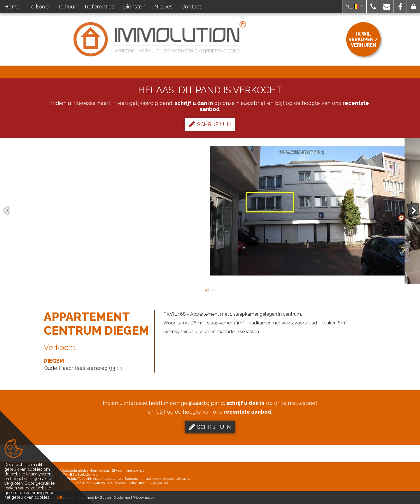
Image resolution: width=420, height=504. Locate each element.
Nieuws (163, 7)
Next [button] (411, 211)
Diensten (134, 7)
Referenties (100, 7)
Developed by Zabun (94, 498)
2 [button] (213, 290)
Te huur (67, 7)
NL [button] (354, 7)
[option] (210, 211)
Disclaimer (122, 498)
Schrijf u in (210, 124)
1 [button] (207, 290)
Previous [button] (9, 211)
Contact (191, 7)
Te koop (38, 7)
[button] (373, 7)
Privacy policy (143, 498)
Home (12, 7)
